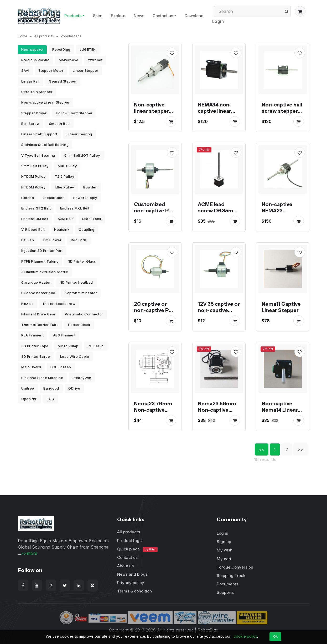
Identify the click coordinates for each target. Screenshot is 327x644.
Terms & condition (134, 591)
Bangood (51, 388)
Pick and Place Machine (42, 378)
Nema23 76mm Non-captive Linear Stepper (153, 410)
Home (23, 36)
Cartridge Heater (36, 282)
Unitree (28, 388)
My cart (224, 559)
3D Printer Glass (82, 261)
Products (73, 16)
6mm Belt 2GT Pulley (82, 155)
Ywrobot (95, 60)
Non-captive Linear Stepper (45, 102)
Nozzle (27, 304)
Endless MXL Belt (75, 208)
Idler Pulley (64, 187)
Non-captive (32, 49)
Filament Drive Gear (38, 314)
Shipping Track (231, 576)
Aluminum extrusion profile (45, 272)
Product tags (129, 541)
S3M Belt (65, 219)
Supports (225, 592)
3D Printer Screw (36, 356)
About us (125, 566)
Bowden (90, 187)
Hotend (28, 198)
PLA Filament (32, 335)
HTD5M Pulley (33, 187)
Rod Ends (79, 240)
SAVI (25, 70)
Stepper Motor (51, 70)
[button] (300, 11)
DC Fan (28, 240)
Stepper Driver (34, 113)
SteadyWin (82, 378)
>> (300, 449)
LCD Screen (61, 367)
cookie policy (245, 636)
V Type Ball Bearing (38, 155)
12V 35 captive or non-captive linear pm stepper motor (219, 313)
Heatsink (62, 229)
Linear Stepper (86, 70)
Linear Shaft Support (39, 134)
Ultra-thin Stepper (37, 92)
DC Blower (53, 240)
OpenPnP (29, 399)
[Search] (252, 11)
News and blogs (132, 574)
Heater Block (79, 325)
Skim (98, 16)
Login (218, 21)
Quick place (137, 549)
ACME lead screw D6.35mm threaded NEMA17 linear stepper (218, 217)
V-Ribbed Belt (33, 229)
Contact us (163, 16)
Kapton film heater (81, 293)
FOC (51, 399)
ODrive (74, 388)
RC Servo (96, 346)
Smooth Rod (59, 124)
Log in (222, 533)
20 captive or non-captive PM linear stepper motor (154, 313)
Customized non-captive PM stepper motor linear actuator (154, 214)
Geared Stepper (63, 81)
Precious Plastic (35, 60)
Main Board (31, 367)
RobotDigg (61, 49)
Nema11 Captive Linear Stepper (281, 307)
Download (194, 16)
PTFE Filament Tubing (40, 261)
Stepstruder (54, 198)
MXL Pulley (67, 166)
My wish (225, 550)
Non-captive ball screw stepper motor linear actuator (282, 114)
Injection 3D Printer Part (42, 251)
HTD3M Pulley (33, 176)
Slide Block (92, 219)
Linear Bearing (79, 134)
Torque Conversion (235, 567)
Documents (227, 584)
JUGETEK (88, 49)
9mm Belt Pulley (35, 166)
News (139, 16)
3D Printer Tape (35, 346)
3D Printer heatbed (77, 282)
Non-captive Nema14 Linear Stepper (280, 410)
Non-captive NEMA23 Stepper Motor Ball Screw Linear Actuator (283, 217)
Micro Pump (68, 346)
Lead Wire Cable (75, 356)
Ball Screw (30, 124)
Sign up (224, 542)
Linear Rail (30, 81)
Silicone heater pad (38, 293)
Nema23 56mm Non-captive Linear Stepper (217, 410)
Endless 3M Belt (35, 219)
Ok (276, 636)
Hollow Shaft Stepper (74, 113)
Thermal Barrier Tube (40, 325)
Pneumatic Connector (84, 314)
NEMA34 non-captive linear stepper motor (216, 111)
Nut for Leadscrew (59, 304)
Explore (118, 16)
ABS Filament (64, 335)
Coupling (87, 229)
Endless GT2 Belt (36, 208)
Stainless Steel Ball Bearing (45, 145)
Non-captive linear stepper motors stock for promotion (152, 114)
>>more (29, 553)
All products (44, 36)
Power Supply (85, 198)
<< (262, 449)
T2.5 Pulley (65, 176)
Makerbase (69, 60)
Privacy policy (131, 583)
